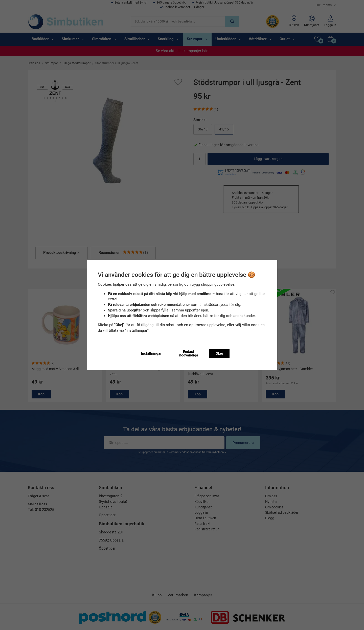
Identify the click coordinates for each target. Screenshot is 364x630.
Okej (219, 353)
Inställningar (151, 353)
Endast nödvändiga (189, 353)
